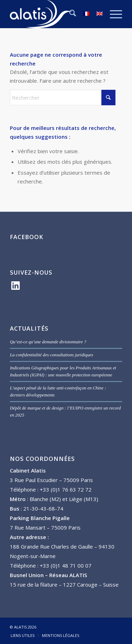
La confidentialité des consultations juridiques (52, 355)
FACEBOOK (27, 237)
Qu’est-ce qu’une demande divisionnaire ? (48, 342)
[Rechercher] (69, 14)
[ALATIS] (55, 14)
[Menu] (112, 14)
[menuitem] (69, 14)
